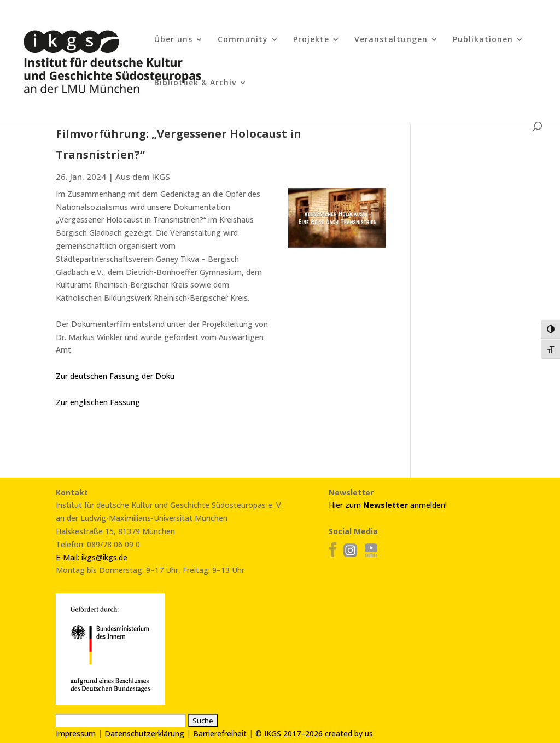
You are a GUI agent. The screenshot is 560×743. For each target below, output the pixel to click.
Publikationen (483, 40)
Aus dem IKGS (143, 177)
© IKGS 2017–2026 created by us (314, 733)
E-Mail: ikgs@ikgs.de (92, 557)
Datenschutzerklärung (144, 733)
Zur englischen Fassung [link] (98, 402)
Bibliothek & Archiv (195, 83)
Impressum (76, 733)
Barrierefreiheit (220, 733)
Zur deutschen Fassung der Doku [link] (115, 376)
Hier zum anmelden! (388, 505)
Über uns (173, 40)
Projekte (311, 40)
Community (243, 40)
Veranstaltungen (391, 40)
